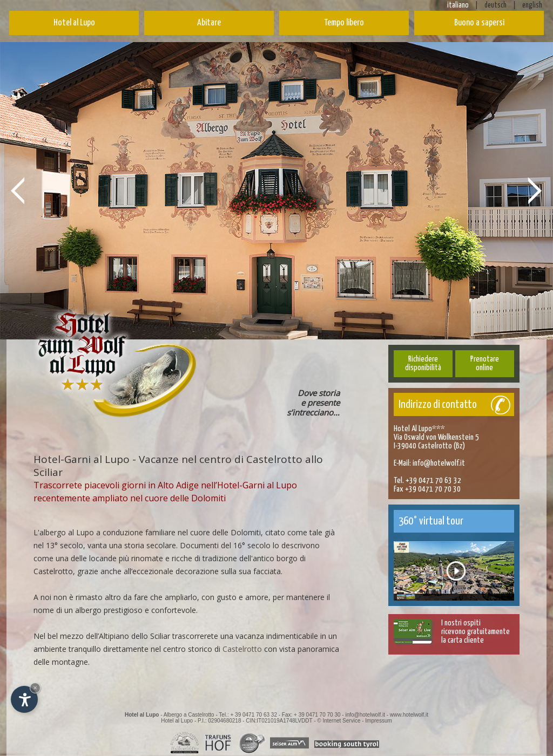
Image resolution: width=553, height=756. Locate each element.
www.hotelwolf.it (409, 715)
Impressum (378, 721)
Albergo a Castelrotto (189, 715)
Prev (18, 190)
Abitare (209, 23)
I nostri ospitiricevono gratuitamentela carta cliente (476, 632)
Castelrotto (242, 649)
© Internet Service (339, 721)
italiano (458, 5)
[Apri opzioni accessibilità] (24, 699)
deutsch (495, 5)
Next (535, 190)
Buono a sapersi (479, 23)
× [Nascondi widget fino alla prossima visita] (35, 688)
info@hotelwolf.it (439, 463)
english (532, 5)
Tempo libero (344, 23)
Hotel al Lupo (74, 23)
